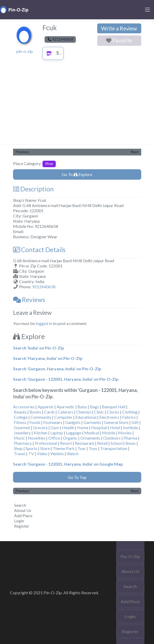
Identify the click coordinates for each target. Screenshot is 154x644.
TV (31, 454)
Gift (135, 422)
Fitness (20, 422)
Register (22, 526)
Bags (94, 407)
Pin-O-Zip (130, 556)
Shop (56, 53)
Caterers (65, 412)
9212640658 (44, 287)
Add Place (23, 515)
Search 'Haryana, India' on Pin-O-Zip (48, 358)
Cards (49, 412)
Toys (93, 448)
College (21, 417)
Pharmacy (23, 443)
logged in (44, 323)
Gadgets (73, 422)
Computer (63, 417)
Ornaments (90, 438)
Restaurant (85, 443)
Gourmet (22, 427)
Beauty (20, 412)
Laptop (57, 433)
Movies (125, 433)
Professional (46, 443)
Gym (55, 427)
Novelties (37, 438)
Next (135, 152)
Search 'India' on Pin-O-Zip (39, 348)
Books (35, 412)
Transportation (114, 448)
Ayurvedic (66, 407)
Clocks (113, 412)
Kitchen (41, 433)
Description (33, 189)
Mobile (109, 433)
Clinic (99, 412)
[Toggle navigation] (147, 10)
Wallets (57, 454)
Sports (31, 448)
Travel (20, 454)
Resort (66, 443)
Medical (92, 433)
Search (20, 505)
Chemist (84, 412)
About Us (23, 510)
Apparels (46, 407)
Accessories (24, 407)
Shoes (131, 443)
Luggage (74, 433)
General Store (116, 422)
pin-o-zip (25, 51)
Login (19, 521)
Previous (22, 152)
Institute (131, 427)
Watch (73, 454)
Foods (35, 422)
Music (19, 438)
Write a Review (119, 28)
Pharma (130, 438)
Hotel (115, 427)
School (116, 443)
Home (83, 427)
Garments (92, 422)
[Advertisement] (77, 105)
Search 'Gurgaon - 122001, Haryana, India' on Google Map (68, 464)
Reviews (29, 300)
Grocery (40, 427)
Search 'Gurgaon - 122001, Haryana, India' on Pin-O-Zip (66, 379)
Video (42, 454)
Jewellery (22, 433)
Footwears (53, 422)
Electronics (109, 417)
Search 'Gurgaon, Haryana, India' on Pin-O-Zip (57, 369)
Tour (82, 448)
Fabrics (129, 417)
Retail (102, 443)
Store (45, 448)
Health (68, 427)
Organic (70, 438)
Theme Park (64, 448)
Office (54, 438)
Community (41, 417)
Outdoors (112, 438)
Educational (86, 417)
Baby (82, 407)
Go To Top (77, 477)
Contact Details (39, 250)
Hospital (99, 427)
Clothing (130, 412)
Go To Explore (77, 174)
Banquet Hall (114, 407)
